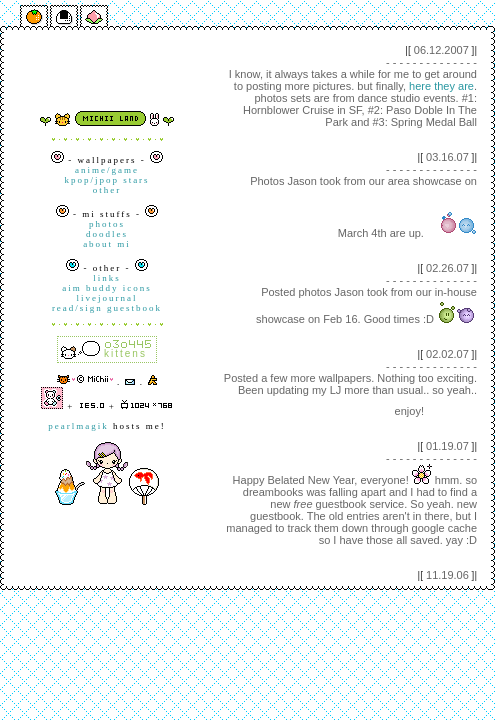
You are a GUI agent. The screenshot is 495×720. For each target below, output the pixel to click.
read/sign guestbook (107, 308)
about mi (107, 244)
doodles (107, 234)
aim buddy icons (107, 288)
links (107, 278)
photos (107, 224)
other (107, 190)
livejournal (107, 298)
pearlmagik (78, 426)
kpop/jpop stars (106, 180)
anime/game (107, 170)
